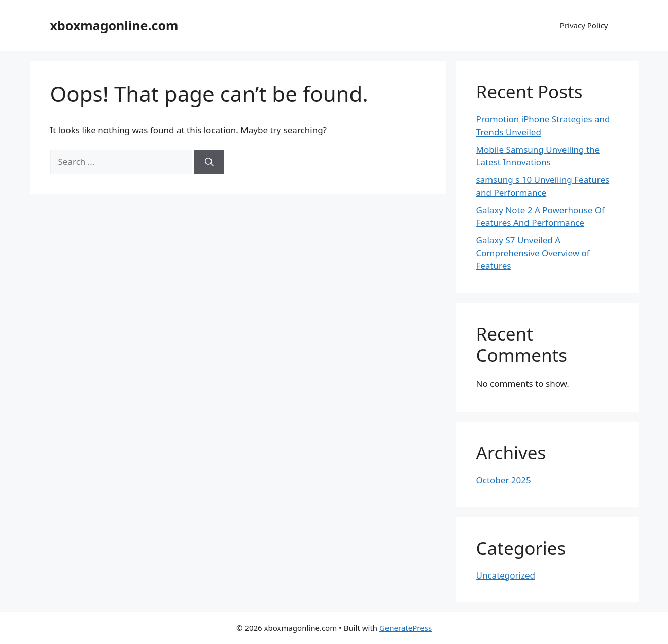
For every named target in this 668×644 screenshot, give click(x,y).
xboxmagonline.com (114, 25)
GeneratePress (406, 628)
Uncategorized (506, 575)
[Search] (209, 162)
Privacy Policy (584, 25)
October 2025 (504, 480)
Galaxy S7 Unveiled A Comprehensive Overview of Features (533, 253)
